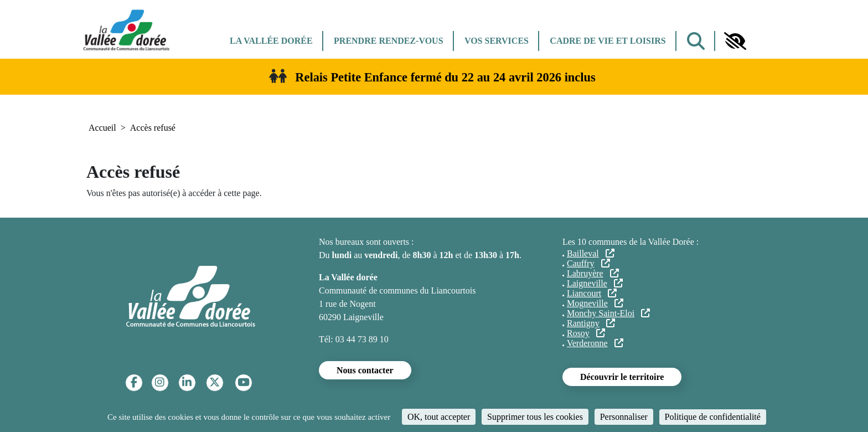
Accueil (102, 128)
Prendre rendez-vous (388, 41)
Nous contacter (365, 370)
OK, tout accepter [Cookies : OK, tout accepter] (439, 417)
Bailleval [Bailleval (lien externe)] (591, 253)
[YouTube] (244, 382)
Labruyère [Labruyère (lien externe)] (593, 273)
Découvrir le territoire (622, 377)
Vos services (497, 41)
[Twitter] (215, 382)
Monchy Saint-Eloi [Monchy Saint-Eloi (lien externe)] (608, 313)
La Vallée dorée (271, 41)
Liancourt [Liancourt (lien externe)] (592, 293)
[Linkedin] (187, 382)
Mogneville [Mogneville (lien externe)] (595, 303)
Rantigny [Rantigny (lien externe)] (591, 323)
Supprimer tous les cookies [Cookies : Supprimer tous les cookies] (535, 417)
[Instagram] (160, 382)
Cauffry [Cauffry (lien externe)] (588, 263)
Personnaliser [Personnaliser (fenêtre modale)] (624, 417)
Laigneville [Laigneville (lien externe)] (595, 283)
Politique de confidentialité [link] (713, 417)
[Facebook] (134, 382)
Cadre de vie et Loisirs (608, 41)
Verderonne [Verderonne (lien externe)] (595, 343)
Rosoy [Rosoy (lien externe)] (586, 333)
